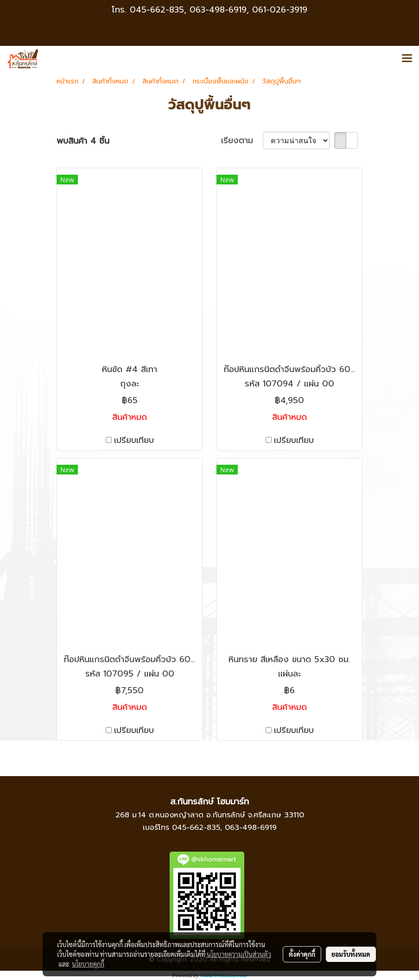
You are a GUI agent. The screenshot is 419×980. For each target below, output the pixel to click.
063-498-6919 (251, 828)
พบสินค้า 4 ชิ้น (83, 141)
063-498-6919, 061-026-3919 (248, 10)
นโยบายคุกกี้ (88, 964)
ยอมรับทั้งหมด (351, 954)
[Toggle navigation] (407, 59)
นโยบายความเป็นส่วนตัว (239, 954)
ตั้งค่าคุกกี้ (302, 954)
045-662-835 (157, 10)
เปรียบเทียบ (134, 440)
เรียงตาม (242, 141)
